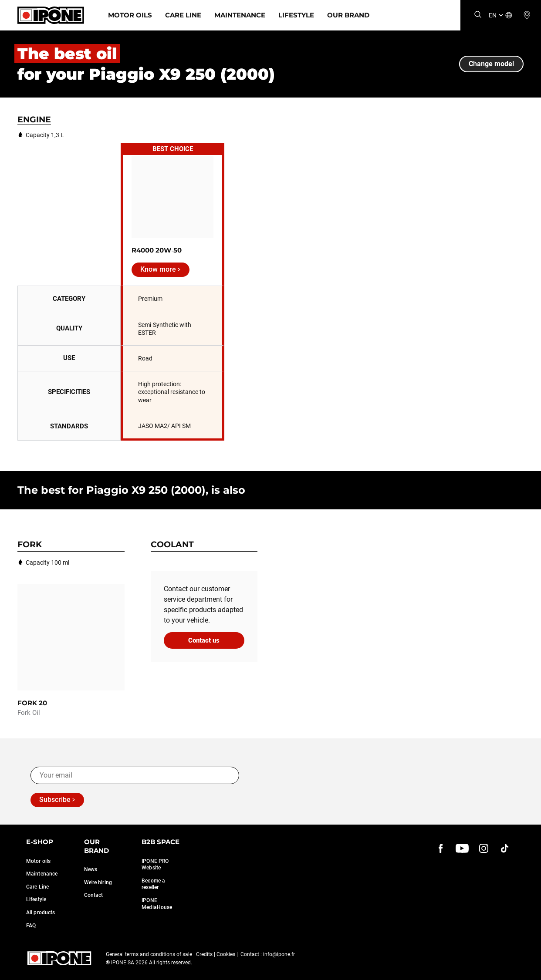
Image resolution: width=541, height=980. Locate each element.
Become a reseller (153, 884)
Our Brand (348, 15)
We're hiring (98, 882)
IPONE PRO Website (155, 865)
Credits (204, 954)
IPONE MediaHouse (157, 904)
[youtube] (462, 848)
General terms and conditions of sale (149, 954)
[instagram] (484, 848)
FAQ (31, 926)
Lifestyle (296, 15)
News (91, 869)
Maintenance (240, 15)
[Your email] (135, 775)
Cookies (226, 954)
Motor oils (38, 861)
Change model (491, 64)
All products (41, 913)
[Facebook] (441, 848)
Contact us (204, 640)
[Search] (478, 15)
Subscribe (55, 800)
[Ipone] (51, 15)
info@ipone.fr (279, 954)
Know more (158, 269)
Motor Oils (130, 15)
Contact (94, 895)
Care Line (183, 15)
